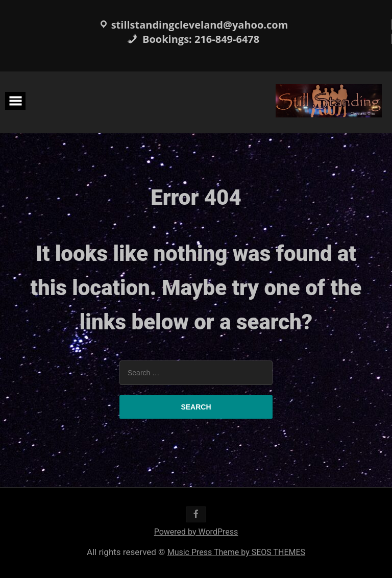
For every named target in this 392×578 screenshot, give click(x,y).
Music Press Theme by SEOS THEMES (236, 552)
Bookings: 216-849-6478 (193, 39)
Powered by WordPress (196, 532)
